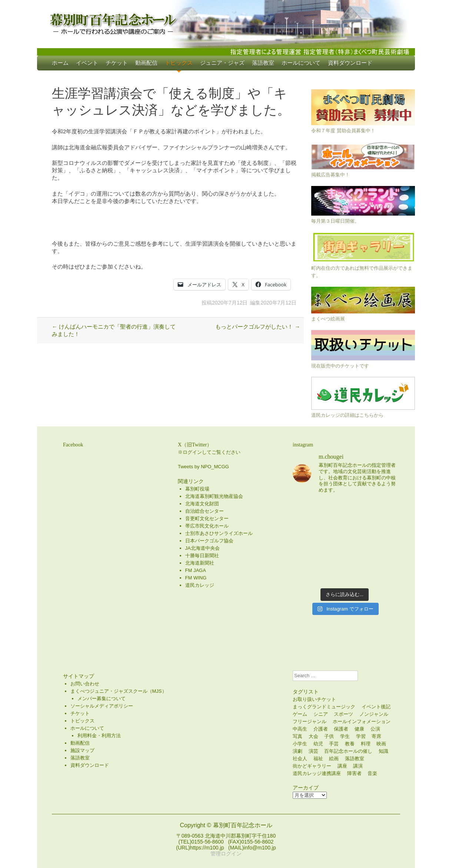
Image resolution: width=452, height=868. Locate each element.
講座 (342, 766)
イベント (87, 63)
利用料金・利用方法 (99, 736)
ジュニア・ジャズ (222, 63)
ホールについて (301, 63)
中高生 (300, 729)
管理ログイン (226, 854)
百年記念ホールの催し (348, 751)
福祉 (318, 759)
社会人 (300, 759)
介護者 (321, 729)
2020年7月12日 (230, 303)
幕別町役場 (197, 489)
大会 (313, 736)
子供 (329, 736)
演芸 (313, 751)
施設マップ (82, 750)
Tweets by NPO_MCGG (203, 467)
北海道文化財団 (202, 504)
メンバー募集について (102, 699)
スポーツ (343, 714)
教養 (350, 744)
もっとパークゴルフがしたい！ (258, 327)
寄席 (376, 736)
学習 (361, 736)
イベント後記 (376, 707)
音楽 (372, 773)
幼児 (318, 744)
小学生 (300, 744)
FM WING (196, 578)
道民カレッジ (200, 585)
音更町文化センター (207, 518)
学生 (345, 736)
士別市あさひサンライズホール (219, 533)
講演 (358, 766)
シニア (321, 714)
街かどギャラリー (312, 766)
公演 (375, 729)
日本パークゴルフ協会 (209, 541)
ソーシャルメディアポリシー (102, 706)
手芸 (334, 744)
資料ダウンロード (350, 63)
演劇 (298, 751)
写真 (298, 736)
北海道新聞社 (200, 563)
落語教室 (263, 63)
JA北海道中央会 (202, 548)
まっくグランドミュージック (324, 707)
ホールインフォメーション (362, 721)
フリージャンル (310, 721)
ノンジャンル (374, 714)
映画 (381, 744)
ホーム (60, 63)
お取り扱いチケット (314, 699)
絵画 (334, 759)
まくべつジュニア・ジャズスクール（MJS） (119, 691)
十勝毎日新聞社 (202, 556)
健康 (359, 729)
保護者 (341, 729)
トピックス (179, 63)
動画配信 (146, 63)
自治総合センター (205, 511)
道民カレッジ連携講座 (317, 773)
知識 (383, 751)
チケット (117, 63)
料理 (366, 744)
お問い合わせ (85, 684)
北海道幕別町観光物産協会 (214, 496)
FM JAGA (196, 570)
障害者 (354, 773)
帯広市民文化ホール (207, 526)
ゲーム (300, 714)
